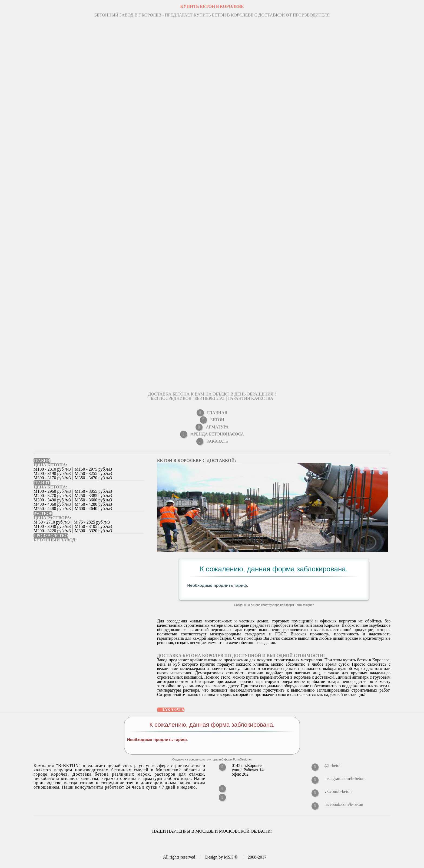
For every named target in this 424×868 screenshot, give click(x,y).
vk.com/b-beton (338, 791)
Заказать (173, 710)
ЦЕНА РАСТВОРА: (52, 518)
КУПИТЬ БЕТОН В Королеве (212, 6)
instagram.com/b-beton (345, 778)
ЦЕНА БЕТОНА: (50, 465)
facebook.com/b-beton (344, 804)
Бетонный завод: (55, 540)
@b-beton (333, 765)
